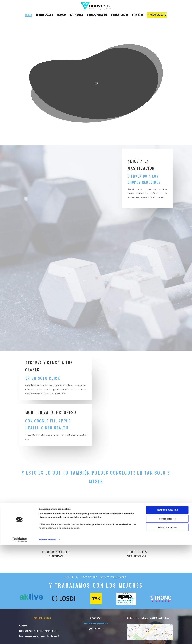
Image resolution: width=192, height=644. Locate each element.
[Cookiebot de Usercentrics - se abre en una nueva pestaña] (19, 638)
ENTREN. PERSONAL (97, 15)
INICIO (29, 15)
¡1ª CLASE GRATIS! (157, 15)
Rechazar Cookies (167, 626)
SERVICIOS (138, 15)
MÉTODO (61, 15)
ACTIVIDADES (76, 15)
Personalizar (167, 617)
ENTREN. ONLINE (120, 15)
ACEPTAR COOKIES (167, 609)
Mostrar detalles (48, 638)
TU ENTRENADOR (44, 15)
